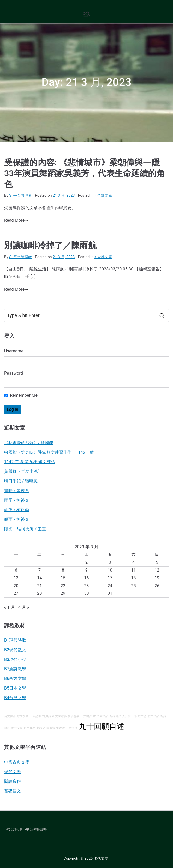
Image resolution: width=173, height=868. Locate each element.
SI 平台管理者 (20, 195)
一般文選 (72, 728)
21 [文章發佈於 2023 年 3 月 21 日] (39, 586)
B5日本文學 (15, 688)
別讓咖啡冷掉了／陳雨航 (50, 245)
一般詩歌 (36, 716)
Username (14, 351)
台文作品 (30, 728)
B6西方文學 (15, 678)
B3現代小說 (15, 659)
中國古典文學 (17, 762)
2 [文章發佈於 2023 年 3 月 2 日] (86, 562)
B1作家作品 (101, 716)
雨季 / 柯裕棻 (17, 500)
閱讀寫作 (13, 781)
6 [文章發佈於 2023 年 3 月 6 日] (16, 570)
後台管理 (14, 829)
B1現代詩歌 (15, 640)
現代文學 (13, 772)
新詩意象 (74, 716)
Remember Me (21, 395)
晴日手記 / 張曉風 (21, 481)
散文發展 (23, 716)
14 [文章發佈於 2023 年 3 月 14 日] (39, 578)
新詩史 (41, 728)
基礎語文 (13, 791)
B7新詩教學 (15, 669)
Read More (16, 220)
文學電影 (61, 716)
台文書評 (10, 716)
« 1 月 (10, 607)
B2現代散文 (15, 650)
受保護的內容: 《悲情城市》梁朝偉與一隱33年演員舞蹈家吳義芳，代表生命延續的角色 (85, 173)
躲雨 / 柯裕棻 (17, 519)
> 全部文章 (103, 195)
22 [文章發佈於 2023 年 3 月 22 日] (63, 586)
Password (14, 373)
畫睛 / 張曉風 (17, 491)
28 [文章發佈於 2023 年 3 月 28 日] (39, 593)
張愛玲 (60, 728)
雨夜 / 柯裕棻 (17, 510)
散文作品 (154, 716)
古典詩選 (48, 716)
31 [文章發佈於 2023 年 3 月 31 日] (110, 593)
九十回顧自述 (102, 726)
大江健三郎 (129, 716)
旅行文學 (17, 728)
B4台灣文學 (15, 698)
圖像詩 (51, 728)
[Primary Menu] (87, 14)
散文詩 (142, 716)
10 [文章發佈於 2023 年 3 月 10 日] (110, 570)
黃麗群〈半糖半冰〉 (23, 471)
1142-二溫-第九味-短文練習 (30, 462)
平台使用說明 (37, 829)
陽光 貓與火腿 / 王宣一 (27, 529)
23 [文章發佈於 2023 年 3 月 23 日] (86, 586)
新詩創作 (115, 716)
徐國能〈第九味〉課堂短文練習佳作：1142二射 (49, 452)
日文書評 (86, 716)
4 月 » (24, 607)
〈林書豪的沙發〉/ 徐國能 (29, 443)
